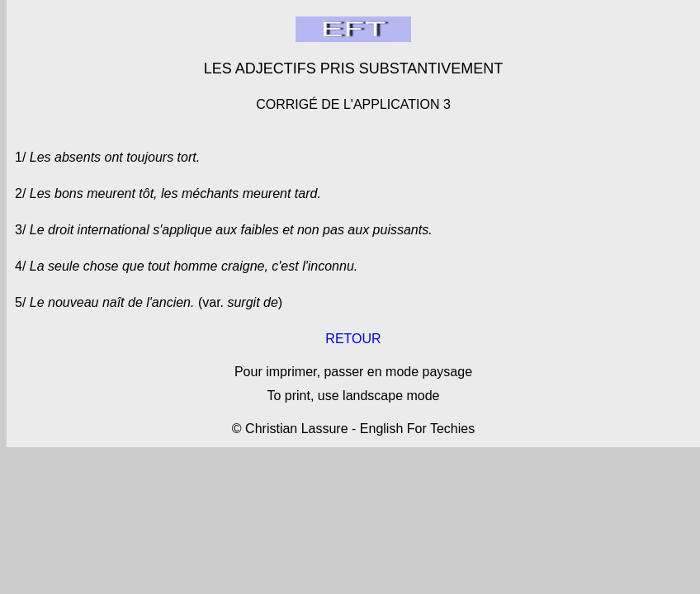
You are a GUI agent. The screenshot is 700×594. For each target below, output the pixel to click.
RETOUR (353, 339)
